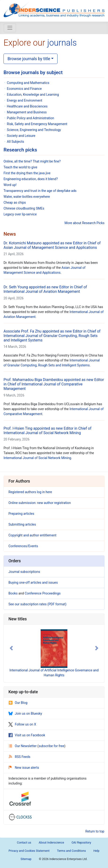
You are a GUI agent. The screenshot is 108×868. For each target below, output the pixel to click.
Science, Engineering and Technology (34, 130)
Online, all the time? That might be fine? (32, 161)
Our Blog (18, 703)
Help (96, 851)
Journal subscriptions (24, 572)
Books (13, 593)
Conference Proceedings (43, 593)
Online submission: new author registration (40, 503)
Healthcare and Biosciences (27, 106)
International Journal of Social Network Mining (37, 458)
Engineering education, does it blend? (31, 179)
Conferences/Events (23, 546)
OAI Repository (81, 842)
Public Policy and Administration (30, 118)
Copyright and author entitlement (32, 535)
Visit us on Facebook (27, 735)
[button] (11, 648)
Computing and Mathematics (28, 83)
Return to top (95, 831)
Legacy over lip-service (20, 214)
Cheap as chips (15, 202)
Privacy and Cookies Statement (29, 851)
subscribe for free (51, 746)
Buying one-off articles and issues (33, 583)
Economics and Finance (24, 89)
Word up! (10, 185)
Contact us (24, 842)
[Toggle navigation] (10, 28)
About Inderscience (51, 842)
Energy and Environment (25, 100)
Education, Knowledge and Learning (33, 95)
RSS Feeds (19, 757)
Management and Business (27, 112)
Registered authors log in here (30, 492)
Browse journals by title (29, 59)
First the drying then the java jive (27, 173)
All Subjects (15, 142)
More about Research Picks (85, 223)
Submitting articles (22, 524)
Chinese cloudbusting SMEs (24, 208)
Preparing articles (21, 514)
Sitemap (26, 859)
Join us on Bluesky (25, 713)
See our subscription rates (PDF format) (37, 604)
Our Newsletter (23, 746)
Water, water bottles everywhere (27, 197)
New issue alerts (24, 768)
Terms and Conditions (71, 851)
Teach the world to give (20, 167)
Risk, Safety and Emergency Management (37, 124)
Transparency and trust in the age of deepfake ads (40, 191)
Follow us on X (22, 724)
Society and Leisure (21, 136)
